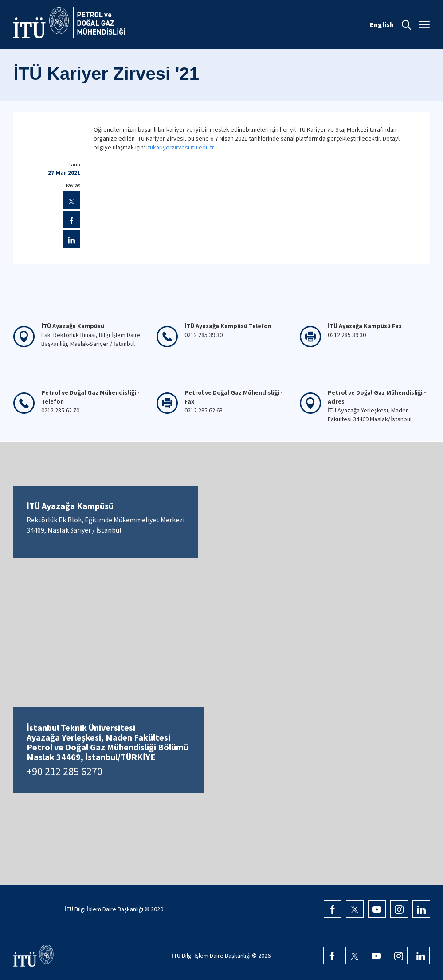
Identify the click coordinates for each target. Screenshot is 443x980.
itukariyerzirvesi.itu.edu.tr (180, 147)
